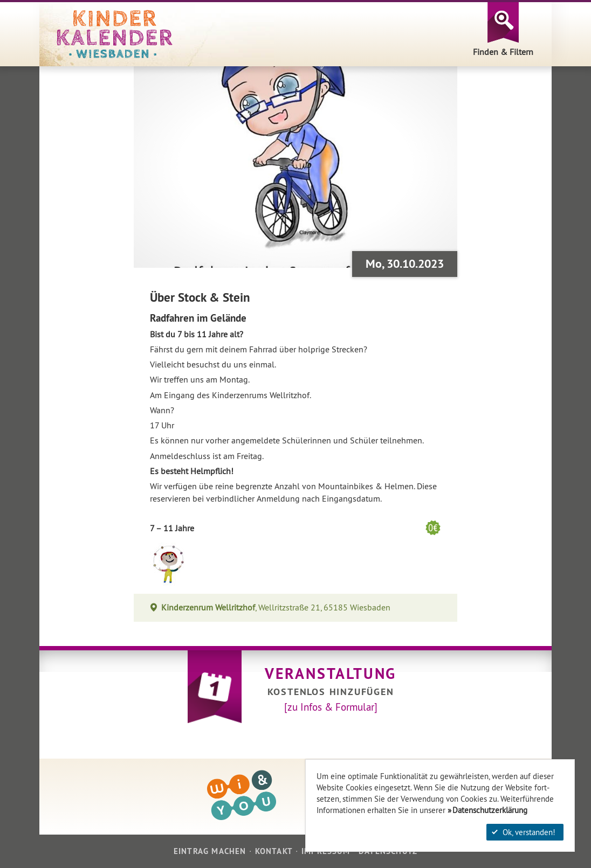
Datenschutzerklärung (490, 810)
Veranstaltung (331, 673)
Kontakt (274, 851)
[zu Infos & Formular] (331, 707)
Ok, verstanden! (524, 832)
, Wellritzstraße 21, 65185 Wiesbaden (276, 607)
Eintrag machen (210, 851)
